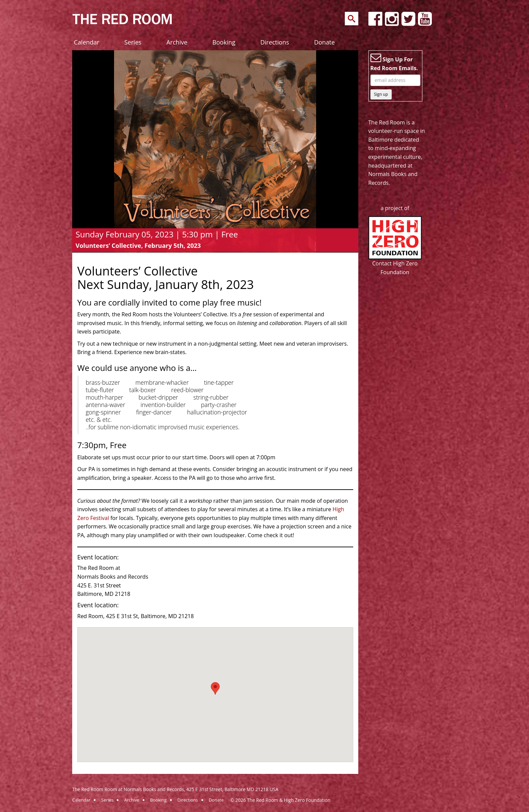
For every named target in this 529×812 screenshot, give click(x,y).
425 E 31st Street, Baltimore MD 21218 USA (232, 789)
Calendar (87, 42)
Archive (177, 42)
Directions (275, 42)
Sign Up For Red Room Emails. (394, 62)
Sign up (381, 94)
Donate (324, 42)
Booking (224, 42)
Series (133, 42)
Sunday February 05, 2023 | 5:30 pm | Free (157, 234)
